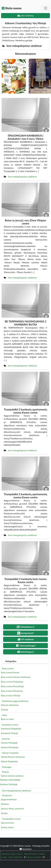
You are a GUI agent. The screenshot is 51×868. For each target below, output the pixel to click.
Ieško (4, 715)
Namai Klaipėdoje (9, 761)
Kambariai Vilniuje (10, 733)
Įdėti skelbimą (25, 16)
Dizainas (5, 804)
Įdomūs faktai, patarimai (12, 809)
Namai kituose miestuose (13, 757)
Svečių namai (7, 827)
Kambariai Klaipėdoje (11, 729)
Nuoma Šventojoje (10, 747)
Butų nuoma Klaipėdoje (12, 682)
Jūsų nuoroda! (34, 857)
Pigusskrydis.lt (31, 854)
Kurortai (6, 739)
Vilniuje (4, 710)
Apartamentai (7, 823)
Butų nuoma (8, 668)
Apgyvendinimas (9, 799)
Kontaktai (26, 849)
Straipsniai (7, 795)
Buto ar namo (7, 719)
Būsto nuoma (12, 8)
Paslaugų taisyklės (41, 846)
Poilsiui (5, 772)
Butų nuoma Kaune (10, 672)
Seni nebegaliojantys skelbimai (22, 177)
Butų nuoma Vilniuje (11, 695)
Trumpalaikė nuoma (11, 819)
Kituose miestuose (10, 705)
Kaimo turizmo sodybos (12, 776)
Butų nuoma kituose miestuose (16, 677)
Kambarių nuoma (10, 725)
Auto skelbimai (15, 857)
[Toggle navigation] (46, 8)
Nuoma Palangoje (9, 743)
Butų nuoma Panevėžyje (12, 686)
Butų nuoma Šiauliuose (12, 691)
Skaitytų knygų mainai (12, 854)
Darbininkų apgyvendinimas (15, 701)
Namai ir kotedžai (10, 753)
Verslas (4, 813)
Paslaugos (7, 767)
